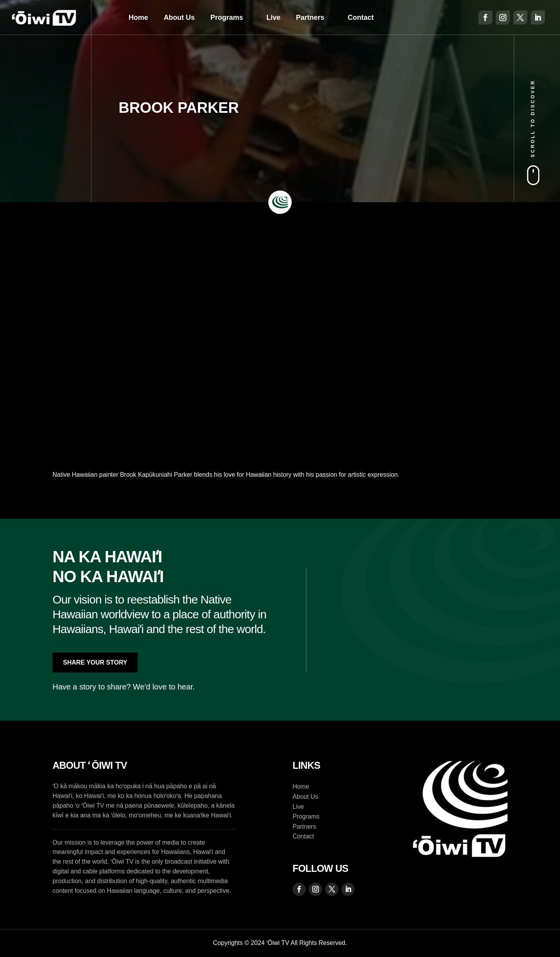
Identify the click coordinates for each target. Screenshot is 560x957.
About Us (179, 17)
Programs (227, 17)
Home (138, 17)
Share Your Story (95, 662)
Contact (361, 17)
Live (273, 17)
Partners (310, 17)
